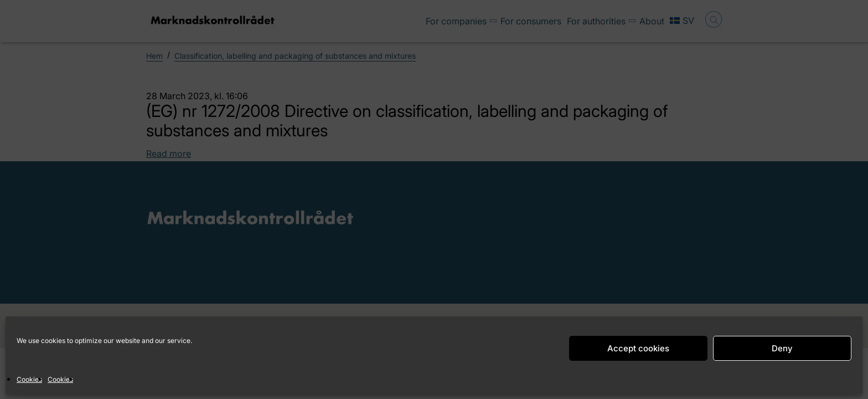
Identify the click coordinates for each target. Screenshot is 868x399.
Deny (782, 348)
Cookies (29, 379)
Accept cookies (638, 348)
